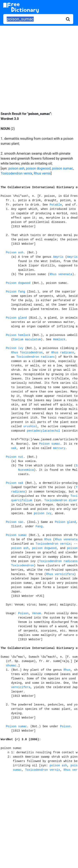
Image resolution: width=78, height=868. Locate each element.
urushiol (30, 426)
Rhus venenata (61, 274)
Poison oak (15, 483)
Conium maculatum (27, 339)
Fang (39, 526)
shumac (11, 666)
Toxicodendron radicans (36, 357)
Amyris (58, 257)
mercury (59, 448)
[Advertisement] (39, 66)
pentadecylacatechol (43, 431)
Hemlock (59, 339)
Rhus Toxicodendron (27, 353)
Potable (56, 205)
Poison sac (15, 522)
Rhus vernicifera (60, 574)
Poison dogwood (18, 283)
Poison (23, 613)
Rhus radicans (63, 353)
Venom (36, 613)
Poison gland (16, 318)
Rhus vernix (42, 173)
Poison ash (15, 253)
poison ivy (43, 513)
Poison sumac (50, 444)
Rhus (48, 539)
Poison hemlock (18, 335)
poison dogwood (38, 168)
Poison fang (15, 292)
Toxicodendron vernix (16, 173)
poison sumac (63, 168)
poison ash (16, 168)
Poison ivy (15, 348)
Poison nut (15, 457)
